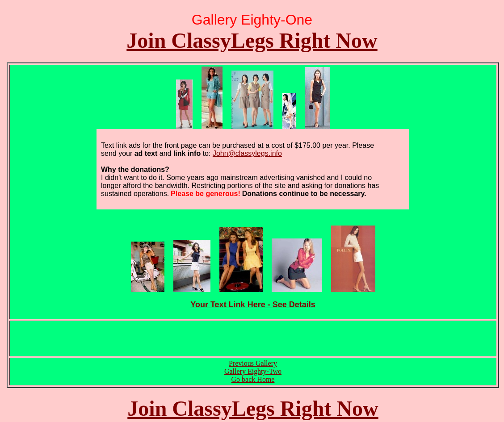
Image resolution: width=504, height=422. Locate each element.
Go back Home (253, 379)
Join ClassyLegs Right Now (252, 40)
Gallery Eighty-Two (253, 371)
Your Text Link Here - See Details (253, 305)
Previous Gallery (253, 363)
